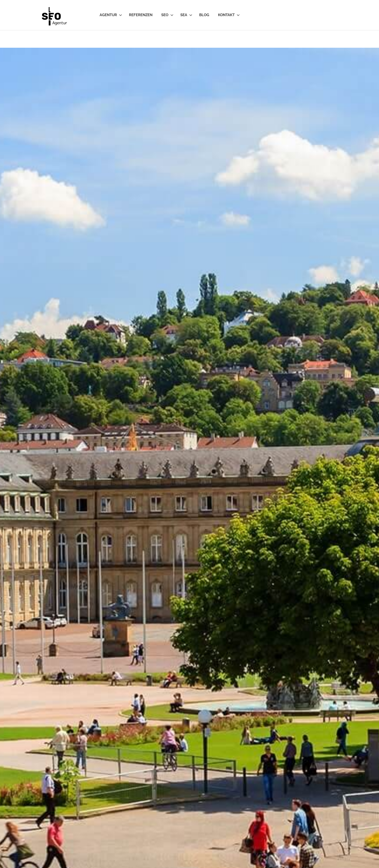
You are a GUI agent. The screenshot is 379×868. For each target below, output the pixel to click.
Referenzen (141, 15)
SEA (186, 15)
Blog (204, 15)
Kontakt (229, 15)
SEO (167, 15)
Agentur (111, 15)
